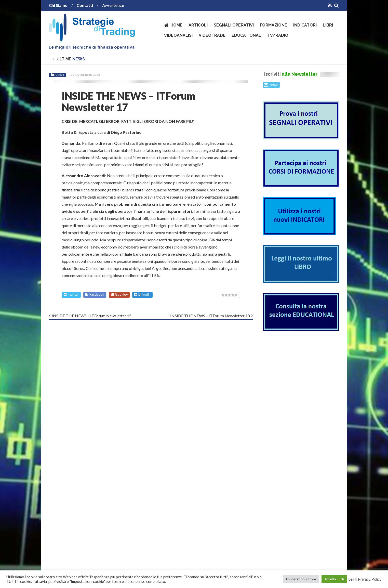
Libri (328, 25)
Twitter (71, 295)
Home (176, 25)
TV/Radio (278, 35)
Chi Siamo (58, 5)
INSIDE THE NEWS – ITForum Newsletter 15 (92, 316)
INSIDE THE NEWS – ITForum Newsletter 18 (210, 316)
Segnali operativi (234, 25)
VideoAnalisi (178, 35)
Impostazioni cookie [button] (301, 579)
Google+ (119, 295)
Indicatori (305, 25)
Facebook (95, 295)
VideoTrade (212, 35)
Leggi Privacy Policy (365, 579)
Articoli (198, 25)
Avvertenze (113, 5)
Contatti (85, 5)
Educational (246, 35)
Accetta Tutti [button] (334, 579)
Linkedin (142, 295)
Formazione (273, 25)
